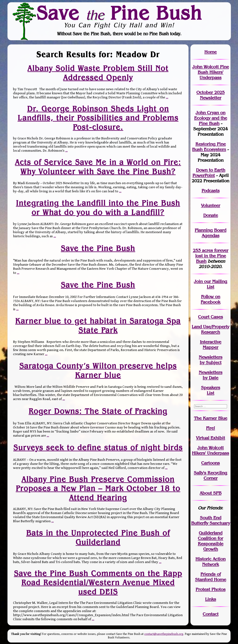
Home (210, 52)
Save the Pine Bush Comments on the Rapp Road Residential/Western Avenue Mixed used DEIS (98, 582)
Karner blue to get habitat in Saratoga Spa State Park (98, 326)
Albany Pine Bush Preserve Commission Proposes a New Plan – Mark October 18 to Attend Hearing (98, 488)
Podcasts (211, 191)
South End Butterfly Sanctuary (211, 520)
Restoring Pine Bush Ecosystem (209, 147)
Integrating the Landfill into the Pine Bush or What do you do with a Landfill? (98, 208)
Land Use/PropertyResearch (210, 329)
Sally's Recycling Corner (210, 475)
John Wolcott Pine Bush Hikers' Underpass (211, 72)
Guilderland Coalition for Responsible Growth (211, 541)
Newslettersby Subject (211, 360)
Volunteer (211, 205)
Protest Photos (211, 589)
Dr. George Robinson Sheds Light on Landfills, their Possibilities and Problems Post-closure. (98, 118)
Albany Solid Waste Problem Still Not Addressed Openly (98, 73)
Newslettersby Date (211, 375)
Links (211, 599)
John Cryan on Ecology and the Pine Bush (211, 118)
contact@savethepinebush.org (164, 634)
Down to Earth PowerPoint (209, 173)
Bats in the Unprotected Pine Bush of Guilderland (98, 537)
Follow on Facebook (210, 299)
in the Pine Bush (212, 256)
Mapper (210, 347)
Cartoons (210, 463)
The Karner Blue (211, 418)
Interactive (211, 342)
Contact (211, 614)
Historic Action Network (210, 562)
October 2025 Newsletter (210, 95)
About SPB (211, 493)
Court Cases (210, 317)
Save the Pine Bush (98, 248)
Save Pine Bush (119, 13)
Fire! (210, 428)
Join (198, 281)
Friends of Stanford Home (211, 577)
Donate (211, 215)
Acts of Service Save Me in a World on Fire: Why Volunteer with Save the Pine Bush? (98, 167)
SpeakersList (211, 390)
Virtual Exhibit (210, 438)
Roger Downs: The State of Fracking (98, 411)
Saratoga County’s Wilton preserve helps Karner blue (98, 370)
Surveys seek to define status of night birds (98, 448)
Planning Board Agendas (210, 233)
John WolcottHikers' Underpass (210, 450)
